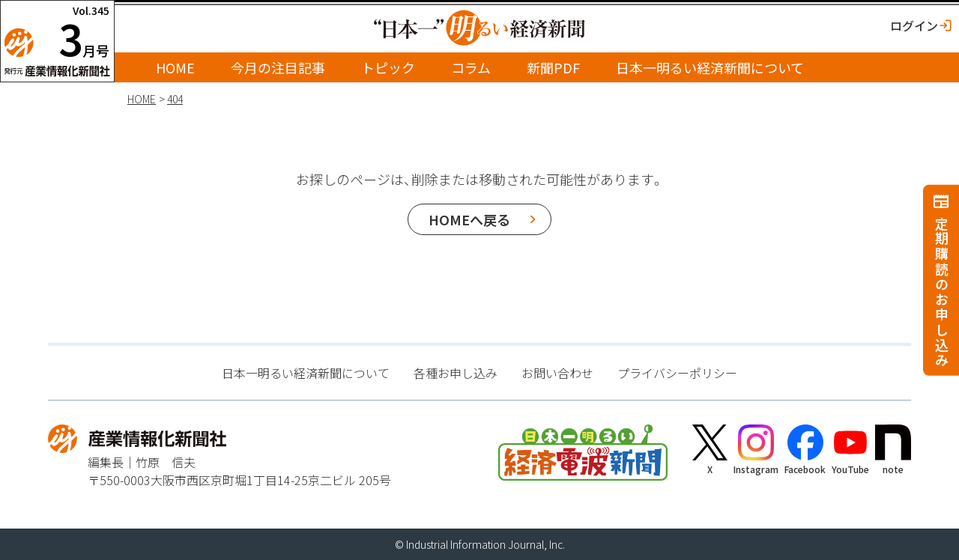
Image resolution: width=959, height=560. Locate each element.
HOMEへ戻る (469, 219)
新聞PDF (553, 67)
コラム (471, 67)
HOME (175, 67)
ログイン (914, 25)
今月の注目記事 (278, 67)
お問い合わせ (557, 373)
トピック (388, 67)
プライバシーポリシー (677, 373)
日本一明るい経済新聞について (710, 67)
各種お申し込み (456, 373)
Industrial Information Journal (475, 544)
